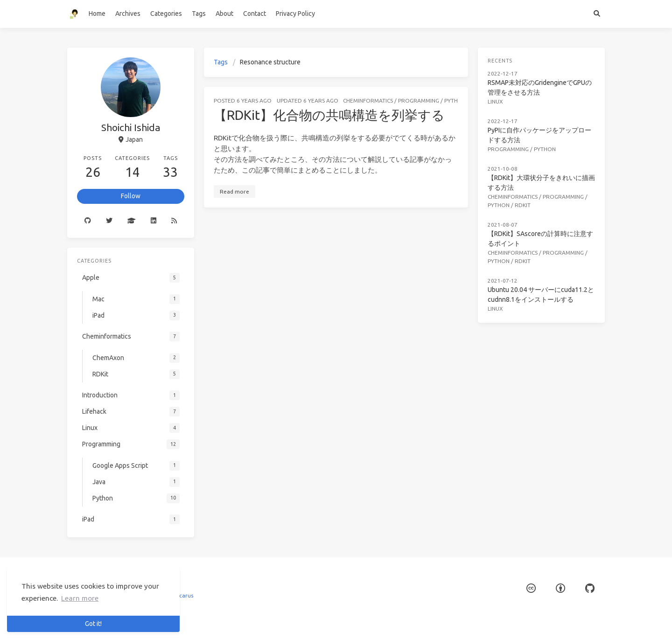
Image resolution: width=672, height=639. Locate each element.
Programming (419, 101)
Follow (131, 196)
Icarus (185, 595)
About (224, 14)
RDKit (523, 203)
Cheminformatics (368, 101)
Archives (128, 14)
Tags (199, 14)
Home (97, 14)
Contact (255, 14)
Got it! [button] (93, 624)
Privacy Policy (295, 14)
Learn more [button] (80, 598)
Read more (234, 191)
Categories (166, 14)
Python (455, 101)
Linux (496, 101)
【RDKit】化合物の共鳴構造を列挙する (329, 115)
